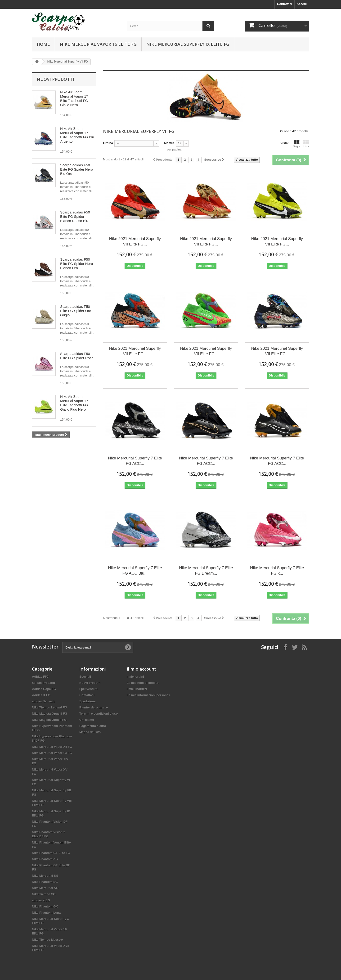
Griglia (297, 144)
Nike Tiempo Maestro (47, 940)
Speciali (85, 677)
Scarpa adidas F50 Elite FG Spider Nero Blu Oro (76, 169)
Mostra (169, 143)
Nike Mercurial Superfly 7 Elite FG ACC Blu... (135, 571)
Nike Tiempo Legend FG (50, 707)
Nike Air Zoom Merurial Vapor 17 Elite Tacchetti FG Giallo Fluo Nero (74, 403)
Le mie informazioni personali (148, 695)
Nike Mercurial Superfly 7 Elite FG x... (277, 571)
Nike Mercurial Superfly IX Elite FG (188, 44)
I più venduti (88, 689)
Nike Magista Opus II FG (50, 714)
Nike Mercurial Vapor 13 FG (52, 753)
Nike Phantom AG (45, 859)
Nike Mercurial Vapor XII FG (52, 747)
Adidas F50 (40, 677)
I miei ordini (135, 677)
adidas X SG (41, 900)
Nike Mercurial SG (45, 876)
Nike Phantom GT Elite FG (51, 853)
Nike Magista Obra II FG (49, 720)
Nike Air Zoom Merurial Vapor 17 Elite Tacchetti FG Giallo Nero (74, 98)
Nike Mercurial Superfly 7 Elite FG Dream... (206, 571)
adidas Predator (44, 683)
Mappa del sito (90, 732)
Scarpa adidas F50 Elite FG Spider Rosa (77, 356)
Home (43, 44)
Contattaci (285, 4)
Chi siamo (87, 720)
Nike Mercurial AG (45, 888)
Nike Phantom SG (45, 882)
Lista (306, 144)
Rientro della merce (94, 707)
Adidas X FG (41, 695)
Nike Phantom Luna (46, 913)
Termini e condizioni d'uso (99, 714)
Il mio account (141, 669)
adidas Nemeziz (43, 701)
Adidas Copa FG (44, 689)
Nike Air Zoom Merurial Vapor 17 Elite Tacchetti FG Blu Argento (77, 135)
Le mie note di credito (143, 683)
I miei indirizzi (137, 689)
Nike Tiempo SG (44, 894)
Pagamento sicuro (93, 726)
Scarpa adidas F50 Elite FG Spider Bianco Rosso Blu (75, 216)
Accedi (302, 4)
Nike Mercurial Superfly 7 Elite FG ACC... (135, 461)
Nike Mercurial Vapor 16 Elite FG (98, 44)
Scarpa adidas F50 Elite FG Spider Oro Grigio (76, 311)
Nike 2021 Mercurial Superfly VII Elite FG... (135, 241)
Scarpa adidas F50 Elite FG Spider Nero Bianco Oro (76, 264)
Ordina (108, 143)
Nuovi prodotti (55, 79)
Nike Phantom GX (45, 906)
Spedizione (87, 701)
